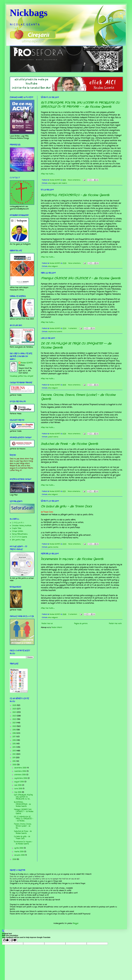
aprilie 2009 (19, 848)
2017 (14, 737)
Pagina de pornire (81, 624)
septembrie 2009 (21, 778)
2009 (15, 765)
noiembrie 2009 (20, 771)
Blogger (76, 923)
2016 (14, 740)
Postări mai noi (47, 624)
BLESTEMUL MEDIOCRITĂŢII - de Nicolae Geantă (75, 195)
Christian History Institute (22, 526)
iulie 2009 (18, 785)
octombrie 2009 (20, 775)
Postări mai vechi (115, 624)
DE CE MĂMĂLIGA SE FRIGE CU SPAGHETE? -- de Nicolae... (24, 819)
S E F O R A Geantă (19, 537)
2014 (14, 747)
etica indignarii (53, 183)
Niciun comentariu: (74, 180)
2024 (15, 712)
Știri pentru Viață (18, 540)
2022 (15, 719)
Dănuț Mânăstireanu (20, 534)
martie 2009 (19, 852)
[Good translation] (6, 940)
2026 (15, 705)
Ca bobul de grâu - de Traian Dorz (66, 506)
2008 (15, 860)
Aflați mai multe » (48, 174)
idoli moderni (63, 183)
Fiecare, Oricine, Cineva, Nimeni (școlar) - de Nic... (23, 826)
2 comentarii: (73, 614)
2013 (14, 751)
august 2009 (19, 782)
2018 (14, 733)
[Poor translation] (14, 940)
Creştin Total (16, 528)
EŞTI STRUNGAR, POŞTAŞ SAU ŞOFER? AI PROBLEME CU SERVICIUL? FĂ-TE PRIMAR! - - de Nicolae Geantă (80, 105)
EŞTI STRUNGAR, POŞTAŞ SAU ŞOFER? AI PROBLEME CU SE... (23, 797)
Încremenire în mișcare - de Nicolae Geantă (72, 559)
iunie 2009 (19, 789)
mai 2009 (18, 792)
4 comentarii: (73, 328)
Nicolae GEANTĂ (27, 363)
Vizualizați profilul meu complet (21, 376)
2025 (15, 709)
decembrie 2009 (21, 768)
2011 (14, 758)
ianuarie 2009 (20, 855)
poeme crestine (53, 547)
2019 (14, 730)
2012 (14, 754)
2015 (14, 744)
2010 (14, 761)
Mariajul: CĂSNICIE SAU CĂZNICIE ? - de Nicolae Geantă (81, 278)
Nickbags (29, 13)
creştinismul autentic (55, 332)
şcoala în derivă (53, 437)
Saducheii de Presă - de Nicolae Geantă (70, 444)
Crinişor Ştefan (18, 531)
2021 (14, 723)
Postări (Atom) (57, 628)
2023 (15, 716)
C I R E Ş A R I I (18, 523)
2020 (15, 726)
